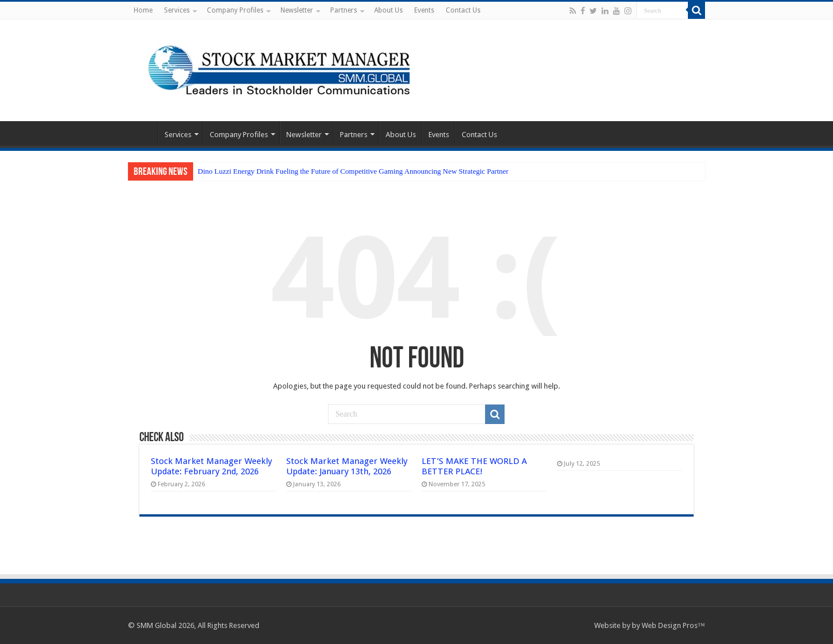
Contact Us (463, 10)
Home (143, 10)
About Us (389, 10)
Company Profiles (235, 10)
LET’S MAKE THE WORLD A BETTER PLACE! (474, 466)
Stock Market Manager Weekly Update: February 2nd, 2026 (211, 466)
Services (177, 10)
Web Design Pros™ (673, 625)
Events (424, 10)
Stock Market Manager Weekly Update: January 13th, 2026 (347, 466)
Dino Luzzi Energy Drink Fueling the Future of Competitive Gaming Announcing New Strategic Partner (353, 171)
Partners (344, 10)
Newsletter (297, 10)
